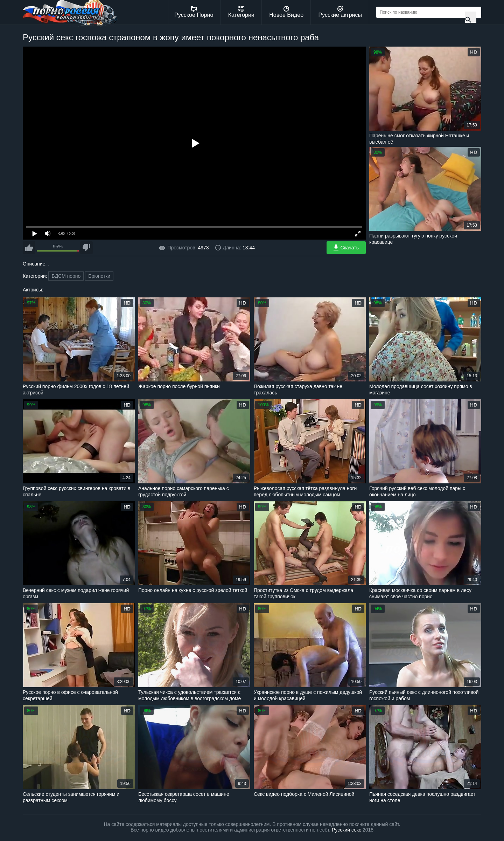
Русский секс (346, 830)
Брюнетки (99, 276)
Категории (241, 12)
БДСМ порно (66, 276)
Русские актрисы (340, 12)
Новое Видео (286, 12)
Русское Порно (194, 12)
